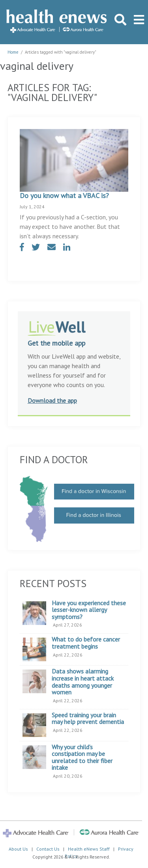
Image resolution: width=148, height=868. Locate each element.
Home (13, 52)
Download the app (52, 400)
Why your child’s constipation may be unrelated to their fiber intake (82, 758)
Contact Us (48, 849)
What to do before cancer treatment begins (86, 643)
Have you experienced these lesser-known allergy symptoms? (89, 610)
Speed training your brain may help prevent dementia (88, 719)
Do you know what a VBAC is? (64, 195)
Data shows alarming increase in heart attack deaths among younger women (83, 682)
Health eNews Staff (89, 849)
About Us (18, 849)
